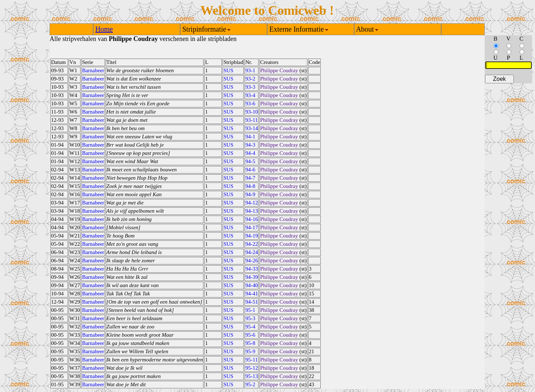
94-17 (252, 227)
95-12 (252, 368)
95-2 (250, 384)
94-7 (250, 178)
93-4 (250, 95)
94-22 (252, 244)
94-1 (250, 137)
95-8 (250, 343)
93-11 (251, 120)
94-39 (252, 277)
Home (104, 29)
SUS (228, 70)
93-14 (252, 128)
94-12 (252, 203)
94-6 (250, 170)
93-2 (250, 79)
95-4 (250, 327)
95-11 (251, 360)
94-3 (250, 145)
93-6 (250, 103)
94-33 (252, 269)
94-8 (250, 186)
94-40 (252, 285)
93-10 (252, 112)
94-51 (252, 302)
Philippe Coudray (279, 70)
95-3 (250, 318)
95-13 (252, 376)
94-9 (250, 194)
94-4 (250, 153)
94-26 (252, 260)
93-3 (250, 87)
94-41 (252, 294)
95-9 (250, 351)
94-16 (252, 219)
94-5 (250, 161)
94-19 (252, 236)
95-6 (250, 335)
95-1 (250, 310)
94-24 (252, 252)
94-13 (252, 211)
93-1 (250, 70)
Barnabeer (93, 70)
